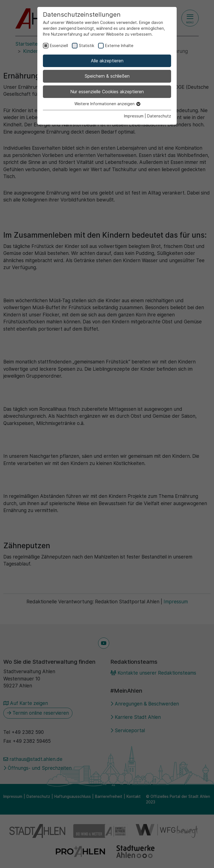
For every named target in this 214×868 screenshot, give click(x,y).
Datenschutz (159, 116)
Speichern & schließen (107, 76)
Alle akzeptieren (107, 61)
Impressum (134, 116)
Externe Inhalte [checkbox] (119, 46)
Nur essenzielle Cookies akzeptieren (107, 92)
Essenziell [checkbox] (59, 46)
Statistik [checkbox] (87, 46)
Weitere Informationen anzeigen (107, 104)
